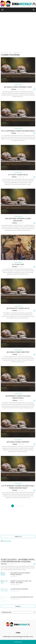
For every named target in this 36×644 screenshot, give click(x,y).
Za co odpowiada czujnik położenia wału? (18, 131)
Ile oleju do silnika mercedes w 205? (22, 597)
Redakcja (14, 89)
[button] (34, 10)
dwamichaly (4, 564)
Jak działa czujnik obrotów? (18, 352)
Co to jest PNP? (18, 264)
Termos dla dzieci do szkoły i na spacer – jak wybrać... (21, 582)
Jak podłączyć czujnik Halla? (18, 308)
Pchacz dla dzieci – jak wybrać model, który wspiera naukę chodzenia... (18, 561)
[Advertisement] (18, 31)
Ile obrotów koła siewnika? (19, 589)
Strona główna (4, 52)
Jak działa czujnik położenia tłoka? (18, 87)
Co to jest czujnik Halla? (18, 175)
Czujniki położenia (18, 85)
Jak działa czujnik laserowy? (18, 442)
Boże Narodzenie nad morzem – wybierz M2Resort (21, 574)
